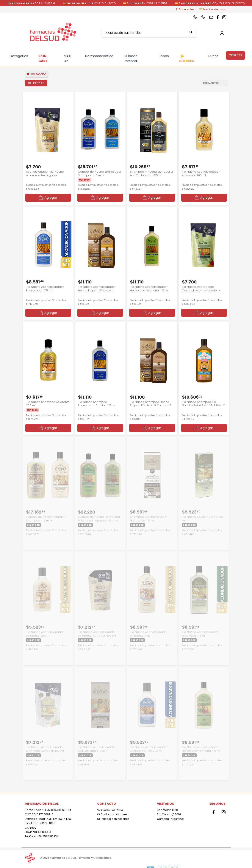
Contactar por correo (113, 811)
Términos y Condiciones (94, 858)
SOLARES (187, 59)
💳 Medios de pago (213, 9)
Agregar (48, 196)
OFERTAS (236, 55)
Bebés (164, 56)
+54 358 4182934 (110, 806)
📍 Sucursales (185, 9)
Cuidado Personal (131, 58)
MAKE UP (68, 58)
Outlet (213, 56)
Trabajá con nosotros (113, 815)
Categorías (19, 56)
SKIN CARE (43, 58)
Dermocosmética (99, 56)
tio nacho (36, 74)
